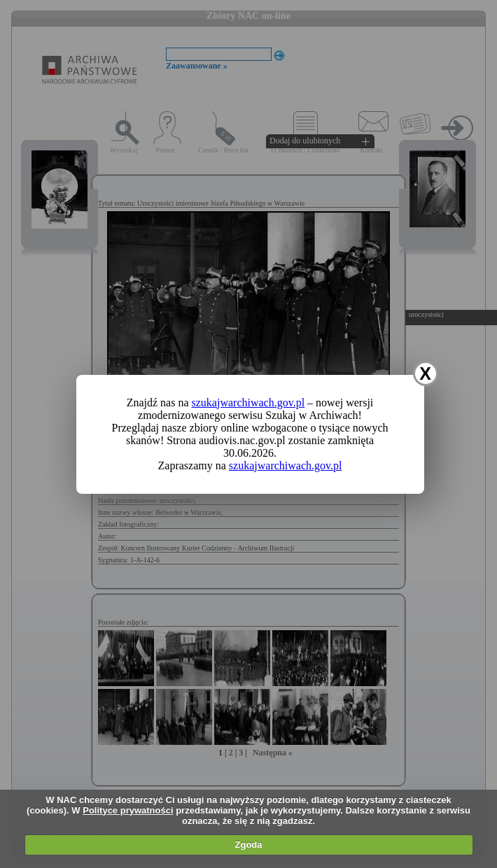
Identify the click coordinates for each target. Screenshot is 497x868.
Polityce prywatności (128, 810)
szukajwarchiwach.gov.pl (248, 403)
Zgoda (249, 845)
